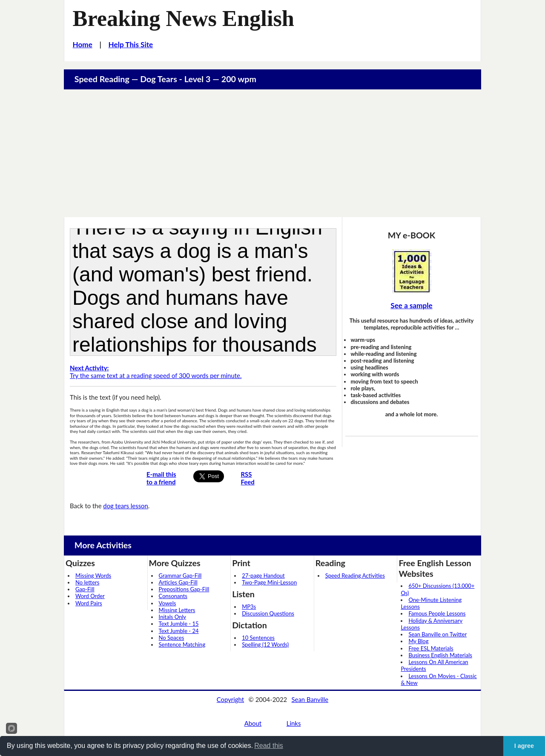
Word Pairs (89, 603)
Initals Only (172, 617)
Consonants (173, 596)
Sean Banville (310, 699)
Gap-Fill (85, 589)
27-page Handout (263, 576)
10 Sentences (258, 638)
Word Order (90, 596)
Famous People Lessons (437, 613)
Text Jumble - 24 (179, 631)
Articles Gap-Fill (178, 582)
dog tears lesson (126, 506)
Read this (269, 746)
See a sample (411, 305)
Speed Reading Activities (355, 576)
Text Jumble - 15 (179, 624)
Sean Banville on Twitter (437, 634)
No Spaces (172, 638)
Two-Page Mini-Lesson (269, 582)
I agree (524, 746)
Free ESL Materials (431, 648)
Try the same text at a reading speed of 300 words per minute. (156, 372)
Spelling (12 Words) (265, 644)
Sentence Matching (182, 644)
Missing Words (93, 576)
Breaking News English (184, 18)
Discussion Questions (268, 613)
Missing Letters (177, 610)
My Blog (418, 641)
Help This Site (131, 44)
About (253, 723)
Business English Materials (440, 655)
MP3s (249, 607)
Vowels (168, 603)
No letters (87, 582)
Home (83, 44)
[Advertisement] (272, 153)
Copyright (230, 699)
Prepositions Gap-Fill (184, 589)
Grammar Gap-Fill (180, 576)
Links (294, 723)
